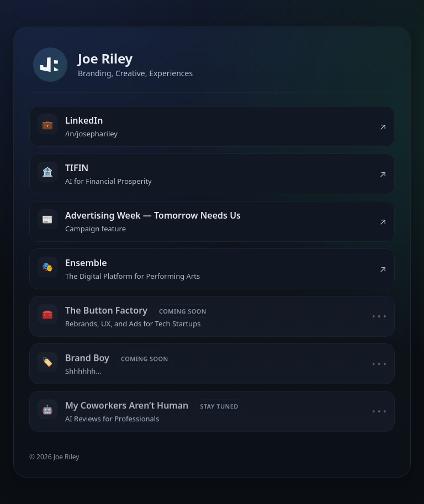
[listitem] (212, 126)
